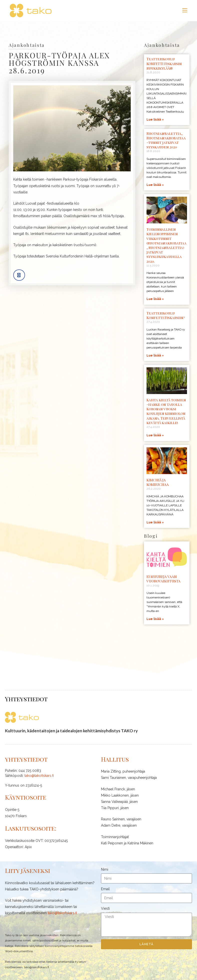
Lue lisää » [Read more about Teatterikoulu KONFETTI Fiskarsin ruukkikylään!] (155, 120)
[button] (19, 275)
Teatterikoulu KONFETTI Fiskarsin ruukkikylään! (164, 63)
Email (105, 889)
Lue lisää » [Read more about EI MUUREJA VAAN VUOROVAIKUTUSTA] (155, 619)
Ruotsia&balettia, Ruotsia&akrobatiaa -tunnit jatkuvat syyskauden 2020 (166, 140)
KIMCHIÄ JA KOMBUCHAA (158, 482)
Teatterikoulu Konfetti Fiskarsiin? (166, 315)
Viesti (105, 908)
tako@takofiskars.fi (39, 776)
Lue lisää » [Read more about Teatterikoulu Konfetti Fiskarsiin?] (155, 356)
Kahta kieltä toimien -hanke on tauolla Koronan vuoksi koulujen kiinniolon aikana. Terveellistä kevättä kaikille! (166, 411)
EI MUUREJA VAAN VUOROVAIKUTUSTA (163, 579)
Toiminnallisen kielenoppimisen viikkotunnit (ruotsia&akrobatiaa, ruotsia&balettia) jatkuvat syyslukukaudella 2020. (166, 245)
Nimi (105, 869)
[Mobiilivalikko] (185, 10)
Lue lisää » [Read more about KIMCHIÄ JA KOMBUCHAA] (155, 522)
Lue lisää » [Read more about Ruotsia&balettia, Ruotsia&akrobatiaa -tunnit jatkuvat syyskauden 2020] (155, 185)
